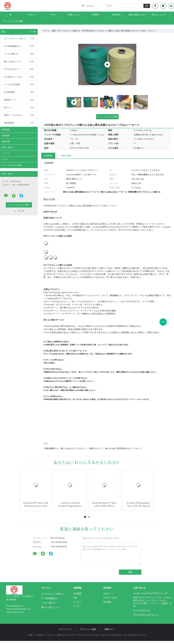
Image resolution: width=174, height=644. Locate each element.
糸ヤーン (19, 108)
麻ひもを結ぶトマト (19, 62)
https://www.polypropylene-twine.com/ (61, 293)
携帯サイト (110, 629)
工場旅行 (95, 15)
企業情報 (6, 130)
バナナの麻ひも (19, 54)
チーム (76, 606)
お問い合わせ (8, 147)
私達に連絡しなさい (138, 15)
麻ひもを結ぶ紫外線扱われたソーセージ (123, 449)
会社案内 (6, 136)
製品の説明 (66, 156)
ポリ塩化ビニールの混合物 (19, 77)
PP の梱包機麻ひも (19, 46)
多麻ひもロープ (96, 449)
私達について (74, 15)
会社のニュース (159, 15)
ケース (4, 159)
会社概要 (77, 594)
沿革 (75, 598)
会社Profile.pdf (50, 212)
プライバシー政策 (88, 629)
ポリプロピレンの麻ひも (19, 39)
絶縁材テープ (19, 100)
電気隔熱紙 (19, 123)
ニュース (6, 153)
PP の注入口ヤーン (19, 69)
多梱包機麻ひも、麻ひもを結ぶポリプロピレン (66, 449)
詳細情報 (48, 156)
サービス (77, 602)
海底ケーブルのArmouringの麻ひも (20, 115)
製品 (19, 32)
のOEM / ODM (110, 598)
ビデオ (53, 15)
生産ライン (108, 594)
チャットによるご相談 (13, 21)
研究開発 (107, 602)
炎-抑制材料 (19, 92)
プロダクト (32, 15)
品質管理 (116, 15)
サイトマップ (65, 629)
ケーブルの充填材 (19, 85)
